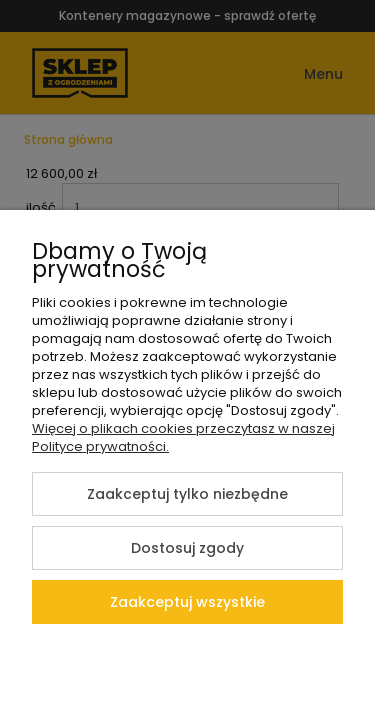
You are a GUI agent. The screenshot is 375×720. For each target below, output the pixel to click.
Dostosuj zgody (187, 548)
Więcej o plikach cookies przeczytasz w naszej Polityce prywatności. (183, 437)
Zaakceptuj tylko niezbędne (187, 494)
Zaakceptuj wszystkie (187, 602)
